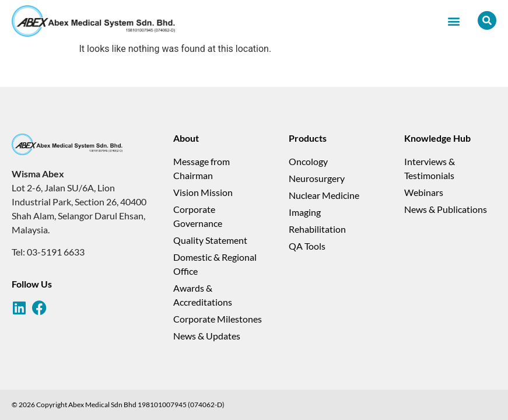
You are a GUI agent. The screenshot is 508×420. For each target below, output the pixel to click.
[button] (453, 21)
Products (308, 138)
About (186, 138)
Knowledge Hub (437, 138)
